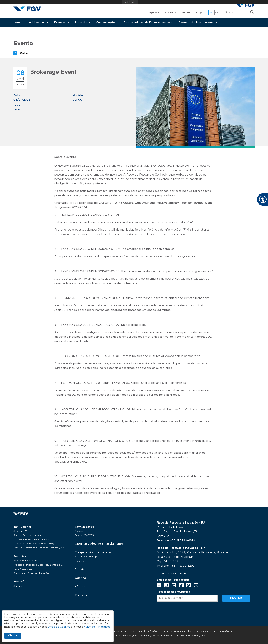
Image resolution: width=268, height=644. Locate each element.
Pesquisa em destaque (25, 561)
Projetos (79, 561)
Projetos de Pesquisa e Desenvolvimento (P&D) (38, 565)
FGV (130, 2)
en (217, 13)
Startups (18, 586)
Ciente (13, 636)
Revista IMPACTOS (84, 535)
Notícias (79, 531)
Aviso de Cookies (59, 627)
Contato (170, 13)
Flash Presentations (24, 569)
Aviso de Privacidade (97, 627)
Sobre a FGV (20, 531)
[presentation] (185, 614)
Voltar (24, 53)
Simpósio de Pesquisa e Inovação (31, 573)
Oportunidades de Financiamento (99, 544)
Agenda (154, 13)
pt (211, 13)
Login (200, 13)
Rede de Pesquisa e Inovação (29, 535)
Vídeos (80, 587)
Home (17, 22)
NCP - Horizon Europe (86, 557)
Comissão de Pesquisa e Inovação (31, 539)
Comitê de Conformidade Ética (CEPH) (34, 544)
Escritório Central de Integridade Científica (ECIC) (39, 548)
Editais (186, 13)
